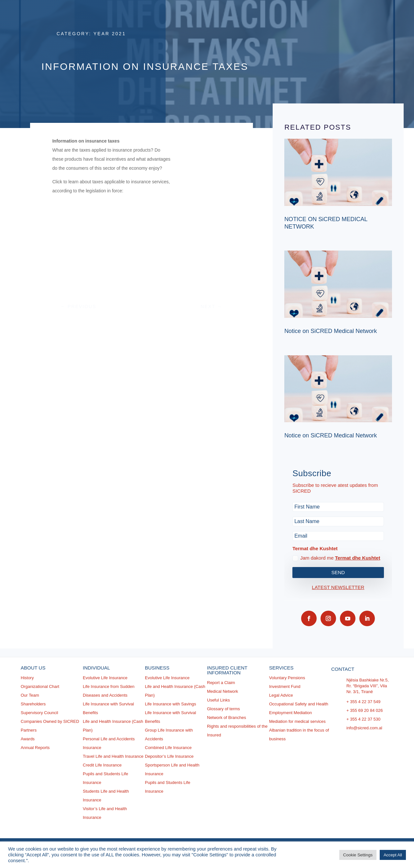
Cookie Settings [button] (358, 855)
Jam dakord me (336, 558)
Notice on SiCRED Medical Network (331, 331)
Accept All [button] (393, 855)
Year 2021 (110, 34)
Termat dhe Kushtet (358, 558)
